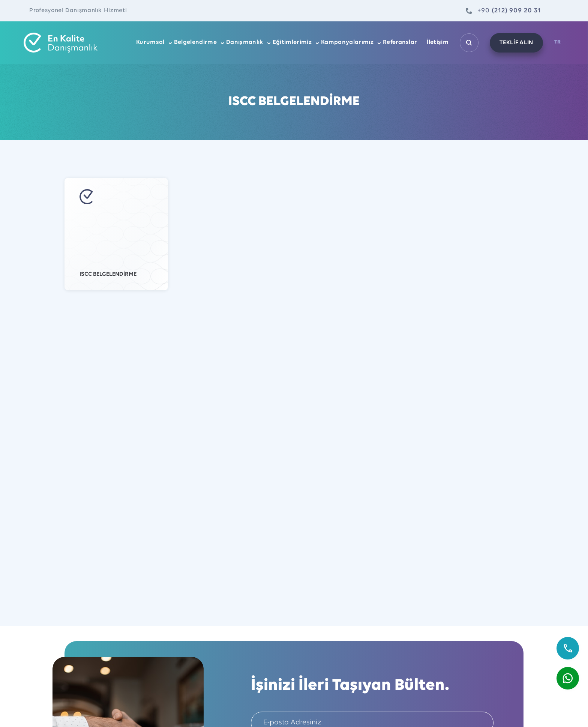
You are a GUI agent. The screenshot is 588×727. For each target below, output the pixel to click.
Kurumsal (150, 42)
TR (558, 42)
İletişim (438, 42)
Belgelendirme (195, 42)
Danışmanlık (245, 42)
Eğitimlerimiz (292, 42)
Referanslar (400, 42)
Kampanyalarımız (347, 42)
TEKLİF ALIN (516, 43)
